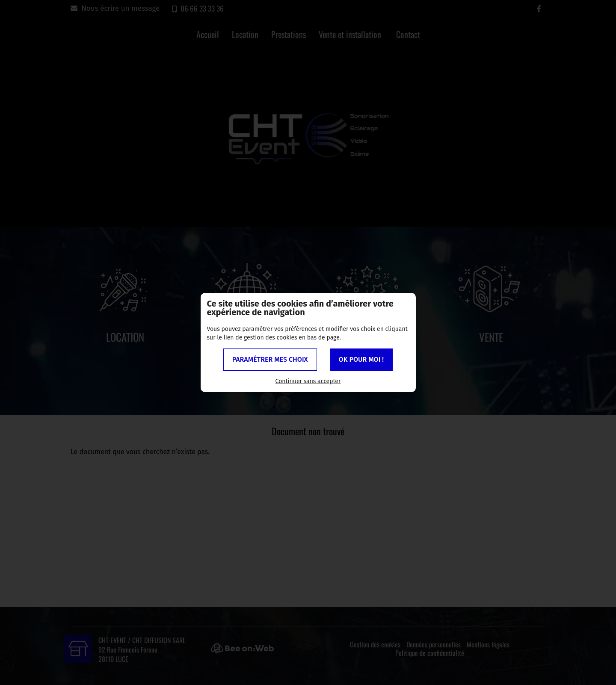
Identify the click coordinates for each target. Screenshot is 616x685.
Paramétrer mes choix (270, 359)
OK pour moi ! (361, 359)
